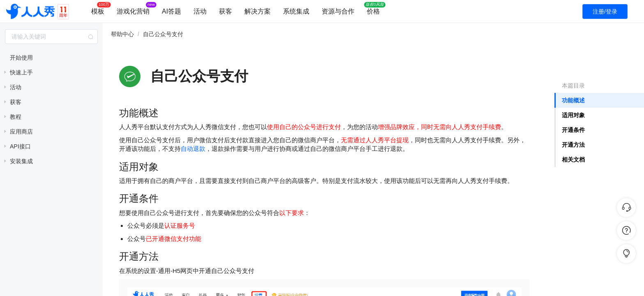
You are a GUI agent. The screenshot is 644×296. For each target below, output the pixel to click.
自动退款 (193, 149)
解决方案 (258, 11)
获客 (225, 11)
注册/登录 (605, 12)
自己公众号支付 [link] (163, 34)
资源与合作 (338, 11)
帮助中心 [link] (122, 34)
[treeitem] (51, 58)
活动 (200, 11)
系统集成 (296, 11)
